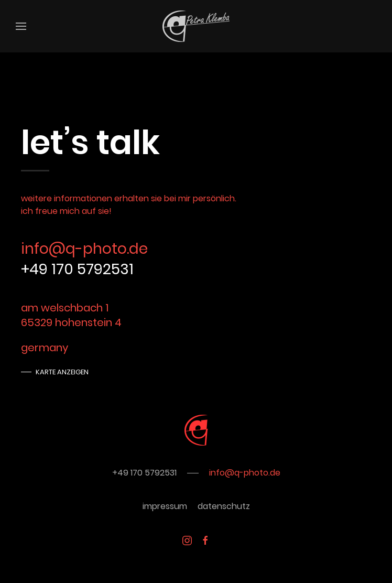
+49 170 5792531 (77, 269)
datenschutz (224, 506)
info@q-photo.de (84, 249)
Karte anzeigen (62, 372)
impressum (165, 506)
